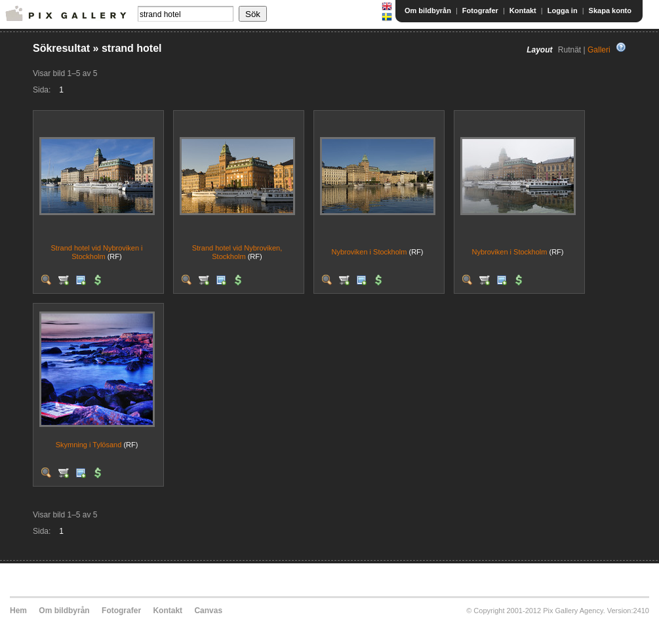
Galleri (599, 50)
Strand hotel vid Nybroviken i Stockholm (96, 252)
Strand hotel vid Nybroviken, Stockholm (237, 252)
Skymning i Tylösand (89, 445)
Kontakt (523, 10)
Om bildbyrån (428, 10)
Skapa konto (610, 10)
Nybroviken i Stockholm (369, 252)
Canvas (208, 611)
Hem (18, 611)
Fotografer (480, 10)
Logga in (563, 10)
